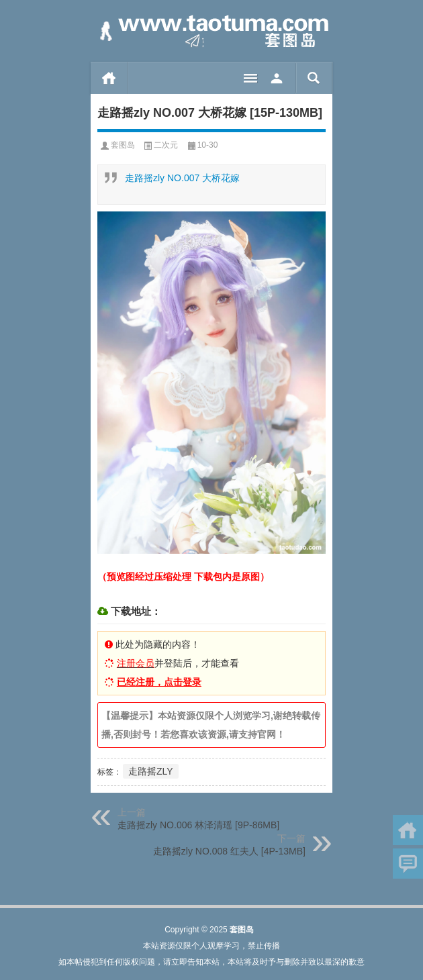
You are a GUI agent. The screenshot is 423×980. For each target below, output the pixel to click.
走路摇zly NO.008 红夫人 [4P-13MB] (229, 851)
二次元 (166, 145)
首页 (109, 78)
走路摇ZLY (151, 771)
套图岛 (123, 145)
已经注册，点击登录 (159, 682)
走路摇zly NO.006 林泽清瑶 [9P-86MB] (198, 825)
